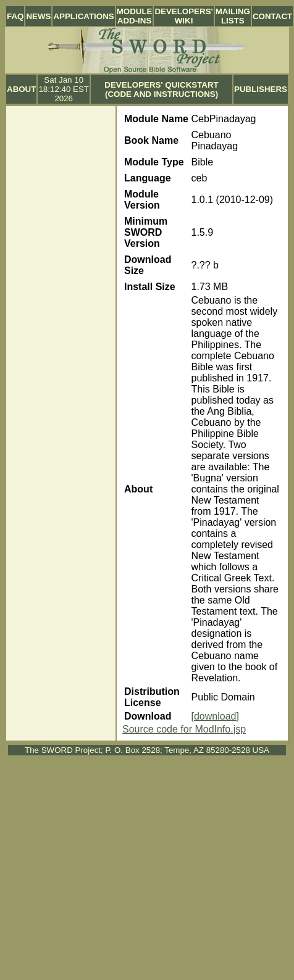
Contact (272, 16)
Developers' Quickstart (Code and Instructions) (161, 89)
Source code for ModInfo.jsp (184, 729)
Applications (83, 16)
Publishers (261, 89)
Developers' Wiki (183, 16)
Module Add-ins (135, 16)
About (21, 89)
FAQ (15, 16)
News (38, 16)
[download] (215, 716)
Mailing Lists (233, 16)
